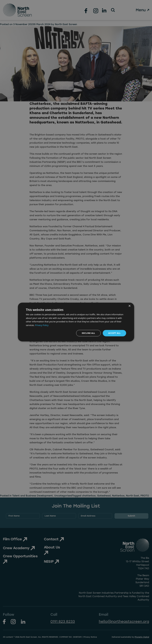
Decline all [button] (88, 333)
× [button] (129, 306)
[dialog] (76, 322)
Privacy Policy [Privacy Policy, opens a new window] (42, 325)
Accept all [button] (114, 333)
